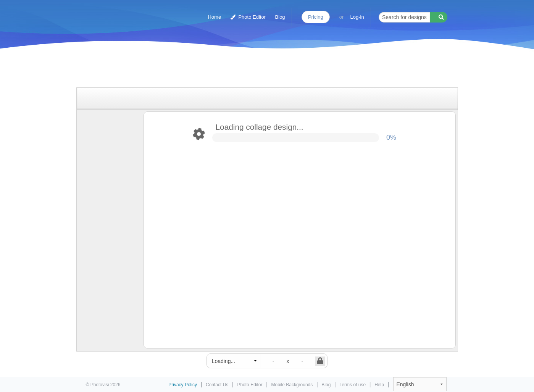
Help (379, 385)
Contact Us (217, 385)
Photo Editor (248, 17)
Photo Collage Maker (119, 13)
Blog (280, 17)
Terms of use (353, 385)
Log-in (357, 17)
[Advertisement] (259, 70)
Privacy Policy (183, 385)
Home (214, 17)
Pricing (316, 17)
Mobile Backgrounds (292, 385)
